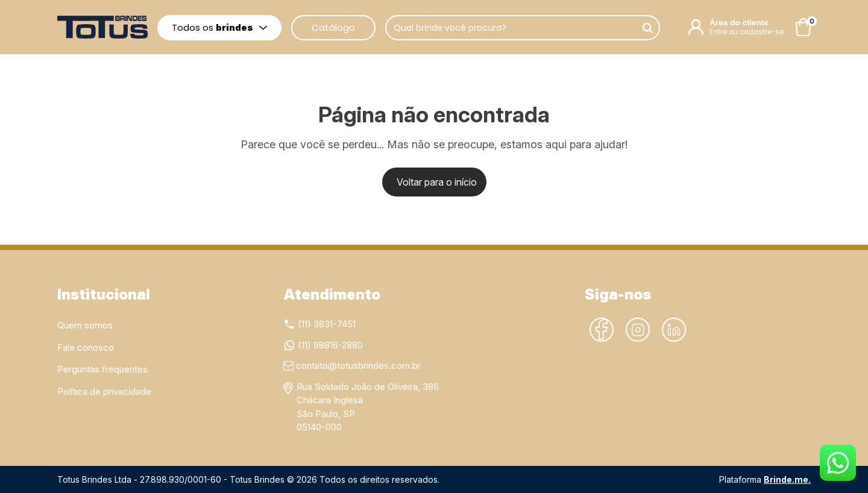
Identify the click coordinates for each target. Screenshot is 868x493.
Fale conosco (86, 347)
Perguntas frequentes (102, 369)
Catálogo (333, 27)
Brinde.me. (787, 479)
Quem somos (85, 325)
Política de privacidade (104, 391)
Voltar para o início (437, 182)
